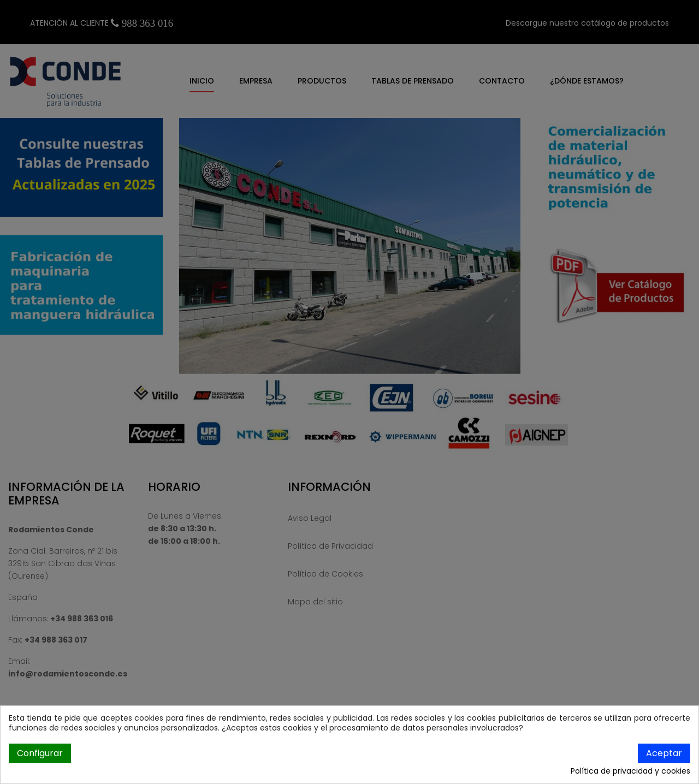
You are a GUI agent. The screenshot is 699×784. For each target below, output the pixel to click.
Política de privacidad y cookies (630, 771)
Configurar (40, 753)
